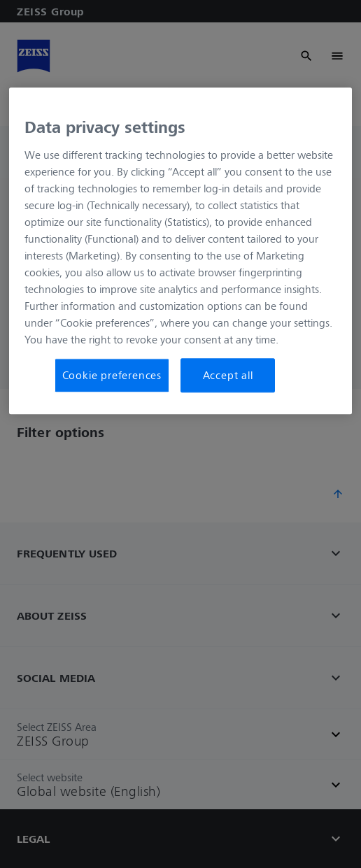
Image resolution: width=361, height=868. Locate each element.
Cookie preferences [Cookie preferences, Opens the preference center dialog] (112, 376)
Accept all (228, 376)
